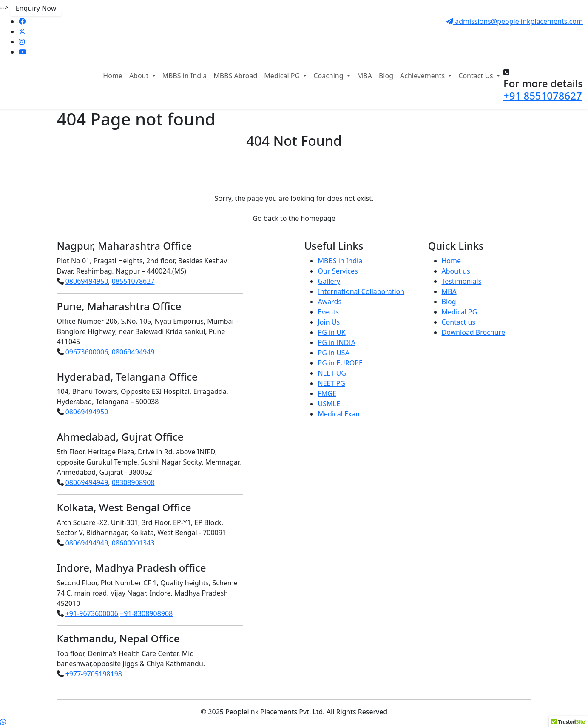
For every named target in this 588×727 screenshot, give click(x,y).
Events (328, 312)
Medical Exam (340, 414)
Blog (386, 76)
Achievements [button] (423, 76)
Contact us (459, 322)
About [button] (140, 76)
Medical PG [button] (283, 76)
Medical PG (460, 312)
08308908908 (133, 482)
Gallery (329, 281)
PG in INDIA (337, 342)
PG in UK (332, 332)
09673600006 (87, 352)
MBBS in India (185, 76)
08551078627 (133, 281)
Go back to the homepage (294, 218)
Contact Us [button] (477, 76)
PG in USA (334, 353)
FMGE (327, 393)
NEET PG (332, 383)
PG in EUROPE (340, 363)
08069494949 (133, 352)
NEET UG (332, 373)
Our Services (338, 271)
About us (456, 271)
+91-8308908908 (146, 613)
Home (113, 76)
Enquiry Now (36, 8)
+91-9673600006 (92, 613)
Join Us (329, 322)
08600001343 (133, 543)
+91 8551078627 (543, 96)
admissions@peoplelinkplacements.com (515, 21)
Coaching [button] (329, 76)
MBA (365, 76)
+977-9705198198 (94, 674)
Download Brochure (473, 332)
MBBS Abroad (235, 76)
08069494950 (87, 281)
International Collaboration (361, 291)
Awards (330, 302)
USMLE (329, 404)
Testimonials (462, 281)
